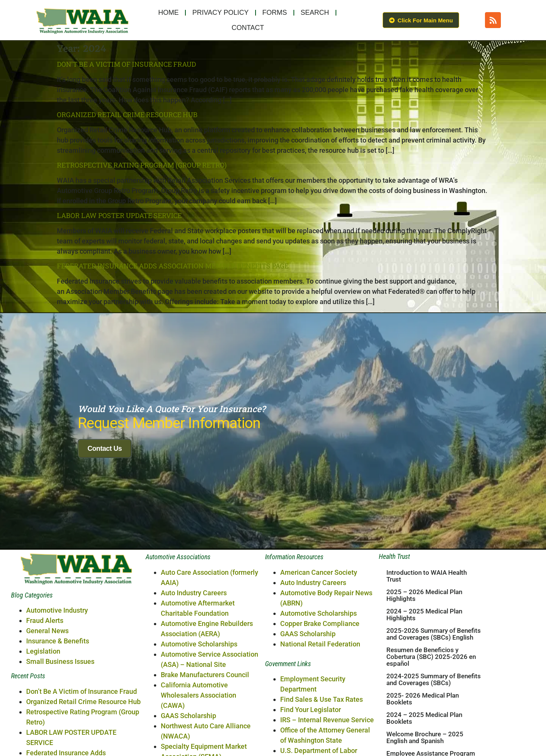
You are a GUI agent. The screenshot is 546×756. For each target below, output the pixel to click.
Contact (248, 28)
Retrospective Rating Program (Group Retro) (142, 165)
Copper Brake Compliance (320, 679)
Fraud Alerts (45, 676)
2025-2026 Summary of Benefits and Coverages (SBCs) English (434, 689)
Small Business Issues (60, 717)
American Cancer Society (319, 628)
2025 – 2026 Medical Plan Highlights (424, 651)
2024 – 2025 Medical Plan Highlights (424, 670)
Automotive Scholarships (199, 699)
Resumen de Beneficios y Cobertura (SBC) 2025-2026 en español (431, 712)
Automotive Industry (57, 666)
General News (47, 686)
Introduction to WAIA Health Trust (427, 631)
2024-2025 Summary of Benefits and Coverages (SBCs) (434, 735)
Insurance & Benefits (58, 696)
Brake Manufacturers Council (205, 730)
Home (168, 13)
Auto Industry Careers (194, 648)
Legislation (43, 707)
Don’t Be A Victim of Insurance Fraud (126, 64)
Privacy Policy (220, 13)
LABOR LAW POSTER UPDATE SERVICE (119, 215)
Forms (275, 13)
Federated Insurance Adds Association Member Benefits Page (173, 266)
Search (315, 13)
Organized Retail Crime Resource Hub (127, 114)
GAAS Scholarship (308, 689)
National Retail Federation (320, 699)
